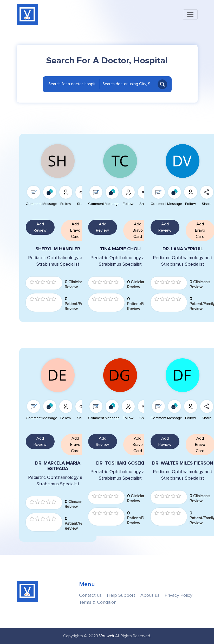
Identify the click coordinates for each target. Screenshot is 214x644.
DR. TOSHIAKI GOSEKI (120, 463)
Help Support (121, 595)
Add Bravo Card (75, 230)
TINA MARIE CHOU (120, 249)
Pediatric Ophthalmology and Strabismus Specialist (58, 261)
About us (150, 595)
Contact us (90, 595)
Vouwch (107, 636)
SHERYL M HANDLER (58, 249)
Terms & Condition (98, 602)
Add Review (40, 227)
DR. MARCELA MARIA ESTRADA (58, 466)
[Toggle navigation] (190, 15)
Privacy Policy (179, 595)
